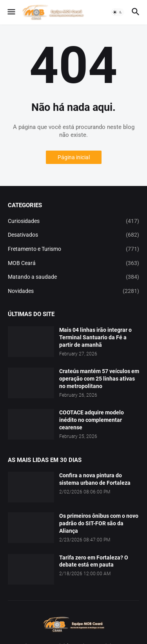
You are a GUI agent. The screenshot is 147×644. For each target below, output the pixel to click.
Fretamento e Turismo (73, 249)
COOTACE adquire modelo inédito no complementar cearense (92, 420)
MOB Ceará (73, 263)
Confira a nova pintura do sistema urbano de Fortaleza (95, 479)
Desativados (73, 235)
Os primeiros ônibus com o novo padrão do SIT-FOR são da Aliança (99, 523)
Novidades (73, 291)
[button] (11, 12)
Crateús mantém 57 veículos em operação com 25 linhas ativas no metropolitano (99, 379)
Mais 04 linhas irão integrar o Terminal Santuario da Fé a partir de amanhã (95, 337)
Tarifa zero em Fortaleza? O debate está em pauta (94, 561)
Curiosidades (73, 221)
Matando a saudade (73, 277)
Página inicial (74, 157)
